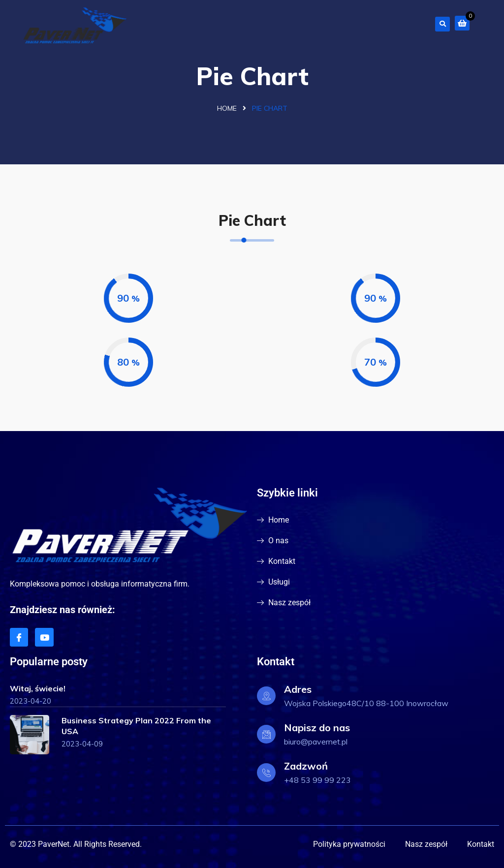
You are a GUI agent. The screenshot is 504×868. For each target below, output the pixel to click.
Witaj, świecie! (38, 688)
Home (227, 108)
